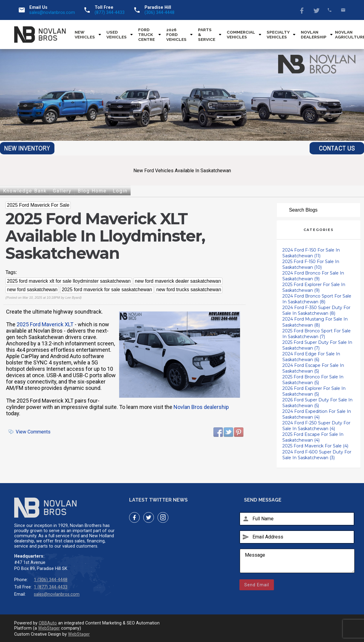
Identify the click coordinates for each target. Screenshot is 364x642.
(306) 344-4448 (159, 13)
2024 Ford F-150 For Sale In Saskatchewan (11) (311, 253)
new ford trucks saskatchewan (189, 290)
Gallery (62, 191)
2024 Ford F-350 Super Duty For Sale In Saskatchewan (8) (316, 310)
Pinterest (239, 432)
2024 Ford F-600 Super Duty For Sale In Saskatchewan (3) (317, 455)
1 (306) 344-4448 (51, 580)
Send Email (257, 585)
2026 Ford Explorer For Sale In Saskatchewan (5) (314, 391)
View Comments (33, 432)
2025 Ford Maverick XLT (45, 324)
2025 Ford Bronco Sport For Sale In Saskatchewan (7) (317, 334)
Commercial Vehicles (241, 35)
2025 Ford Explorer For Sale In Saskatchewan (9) (314, 287)
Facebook (302, 10)
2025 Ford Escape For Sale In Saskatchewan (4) (313, 437)
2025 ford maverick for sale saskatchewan (107, 290)
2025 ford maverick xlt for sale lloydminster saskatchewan (69, 281)
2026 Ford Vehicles (176, 35)
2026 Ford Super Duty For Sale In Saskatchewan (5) (317, 403)
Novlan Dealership (314, 35)
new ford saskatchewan (32, 290)
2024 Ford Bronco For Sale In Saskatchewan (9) (313, 276)
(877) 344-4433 (110, 13)
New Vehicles (85, 35)
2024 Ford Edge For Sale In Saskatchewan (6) (311, 357)
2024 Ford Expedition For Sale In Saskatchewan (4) (317, 414)
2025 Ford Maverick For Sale (38, 205)
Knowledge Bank (25, 191)
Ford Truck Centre (146, 35)
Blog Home (92, 191)
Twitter (316, 10)
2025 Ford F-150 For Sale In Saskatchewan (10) (311, 264)
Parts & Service (207, 35)
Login (120, 191)
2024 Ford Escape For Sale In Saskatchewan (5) (313, 368)
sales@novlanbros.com (52, 13)
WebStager (49, 628)
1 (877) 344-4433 (51, 587)
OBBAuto (48, 623)
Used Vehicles (117, 35)
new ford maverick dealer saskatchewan (178, 281)
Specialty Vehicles (278, 35)
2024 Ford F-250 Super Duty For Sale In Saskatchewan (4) (316, 426)
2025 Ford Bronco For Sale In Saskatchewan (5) (313, 380)
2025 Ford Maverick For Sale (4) (315, 446)
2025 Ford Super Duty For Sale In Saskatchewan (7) (317, 345)
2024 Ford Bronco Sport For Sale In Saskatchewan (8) (317, 299)
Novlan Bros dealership (201, 407)
